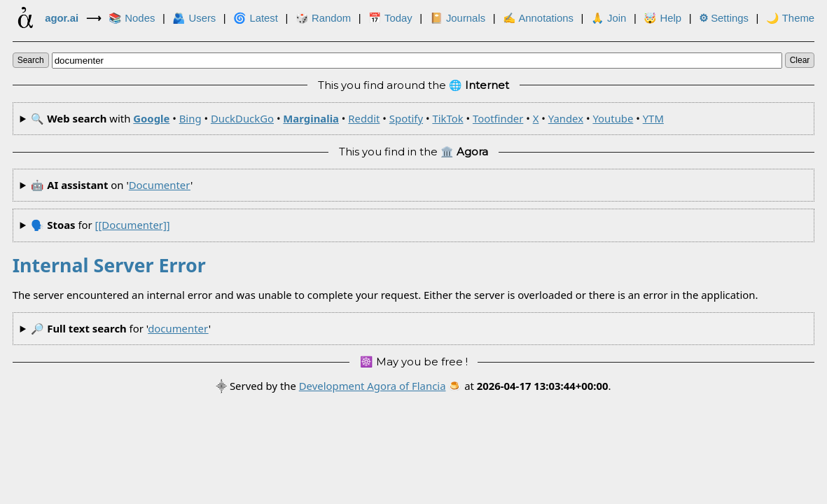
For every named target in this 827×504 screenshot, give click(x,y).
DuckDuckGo (242, 118)
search (31, 60)
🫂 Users (194, 18)
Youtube (613, 118)
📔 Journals (458, 18)
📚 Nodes (132, 18)
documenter (160, 185)
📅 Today (390, 18)
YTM (653, 118)
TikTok (447, 118)
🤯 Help (662, 18)
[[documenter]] (133, 225)
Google (151, 118)
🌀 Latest (256, 18)
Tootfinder (498, 118)
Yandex (566, 118)
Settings (724, 18)
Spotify (406, 118)
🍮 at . (529, 386)
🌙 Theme (790, 18)
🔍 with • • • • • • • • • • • (347, 118)
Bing (190, 118)
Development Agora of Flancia (373, 386)
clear (800, 60)
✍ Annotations (538, 18)
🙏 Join (609, 18)
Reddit (364, 118)
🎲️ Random (323, 18)
